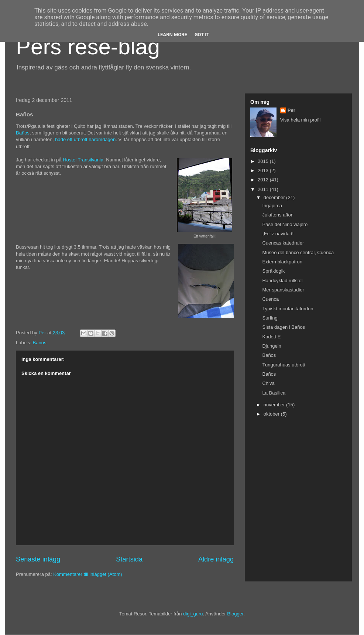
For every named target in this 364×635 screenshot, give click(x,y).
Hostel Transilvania (83, 160)
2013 (264, 170)
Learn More (172, 35)
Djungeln (272, 346)
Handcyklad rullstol (282, 281)
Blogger (235, 614)
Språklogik (273, 271)
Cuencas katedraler (283, 243)
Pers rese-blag (88, 47)
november (275, 405)
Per (291, 110)
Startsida (129, 559)
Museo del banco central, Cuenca (298, 252)
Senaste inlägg (38, 559)
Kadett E (271, 337)
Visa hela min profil (301, 120)
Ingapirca (272, 206)
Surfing (270, 318)
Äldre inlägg (216, 559)
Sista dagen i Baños (284, 327)
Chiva (268, 383)
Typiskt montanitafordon (288, 309)
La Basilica (274, 393)
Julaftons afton (278, 215)
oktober (272, 414)
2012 (264, 180)
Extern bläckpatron (282, 262)
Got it (202, 35)
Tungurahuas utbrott (284, 365)
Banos (40, 343)
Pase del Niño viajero (285, 224)
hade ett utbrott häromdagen (85, 139)
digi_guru (193, 614)
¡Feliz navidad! (278, 234)
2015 (264, 161)
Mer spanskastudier (283, 290)
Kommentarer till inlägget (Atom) (87, 574)
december (275, 197)
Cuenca (270, 299)
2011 (264, 189)
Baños (23, 133)
